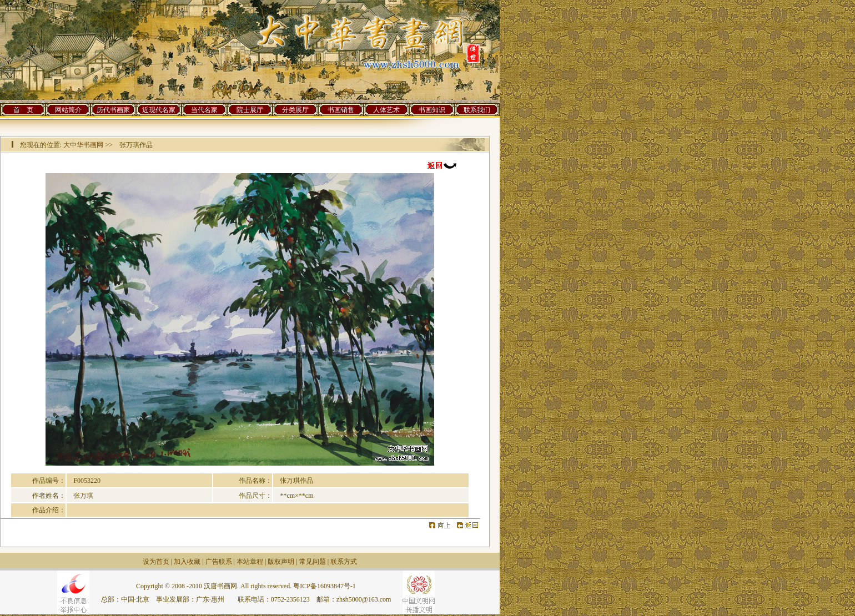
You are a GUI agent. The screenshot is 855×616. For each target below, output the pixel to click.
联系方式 (344, 562)
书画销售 (341, 110)
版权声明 (281, 562)
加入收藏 (187, 562)
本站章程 (250, 562)
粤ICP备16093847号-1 (325, 586)
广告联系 (219, 562)
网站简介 (68, 110)
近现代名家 (159, 110)
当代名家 (204, 110)
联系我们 (477, 110)
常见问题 (313, 562)
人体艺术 (386, 110)
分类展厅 (295, 110)
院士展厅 (250, 110)
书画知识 (432, 110)
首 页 (23, 110)
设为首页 (156, 562)
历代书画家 (113, 110)
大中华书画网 (83, 145)
